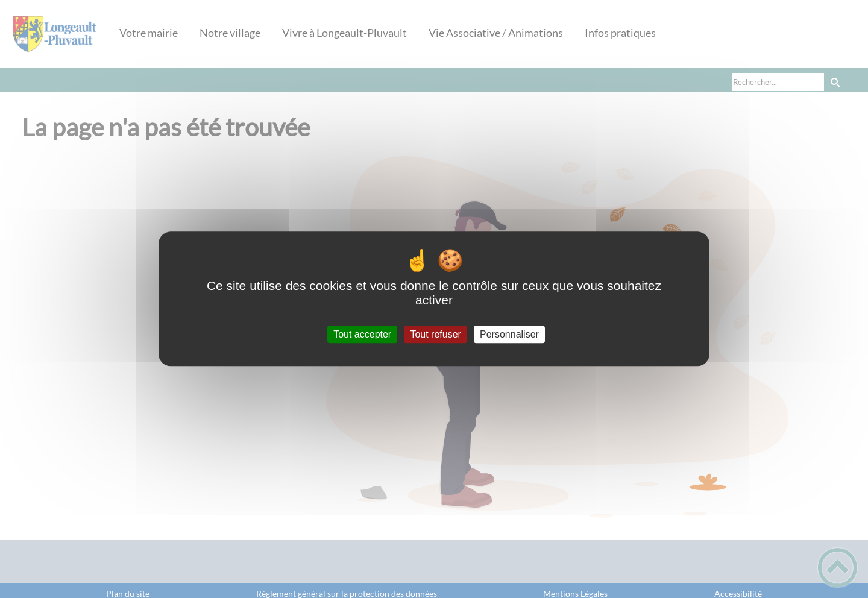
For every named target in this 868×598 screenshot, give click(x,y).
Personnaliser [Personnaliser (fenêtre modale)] (509, 334)
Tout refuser (435, 334)
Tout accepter (362, 334)
